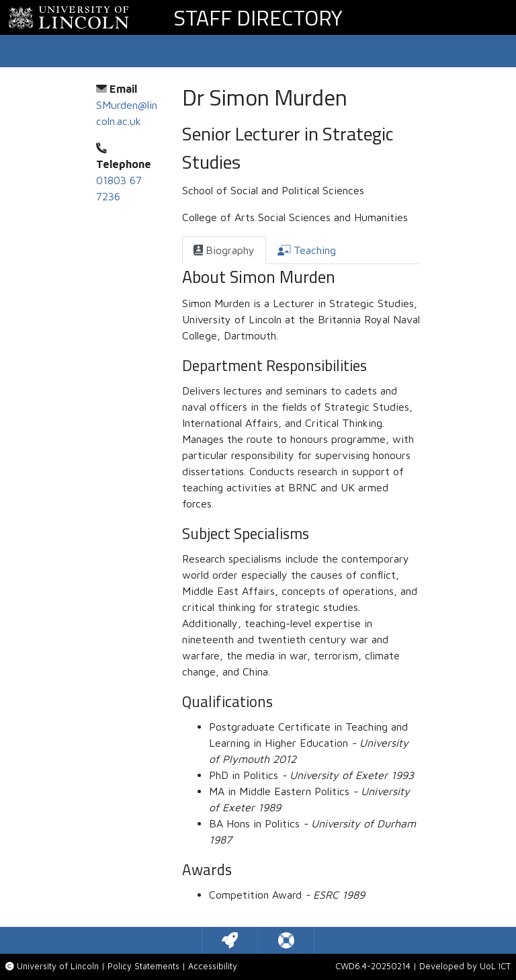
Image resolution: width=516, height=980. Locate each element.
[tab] (224, 250)
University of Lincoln (58, 966)
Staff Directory (258, 17)
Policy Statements (143, 966)
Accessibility (213, 966)
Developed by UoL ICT (465, 966)
